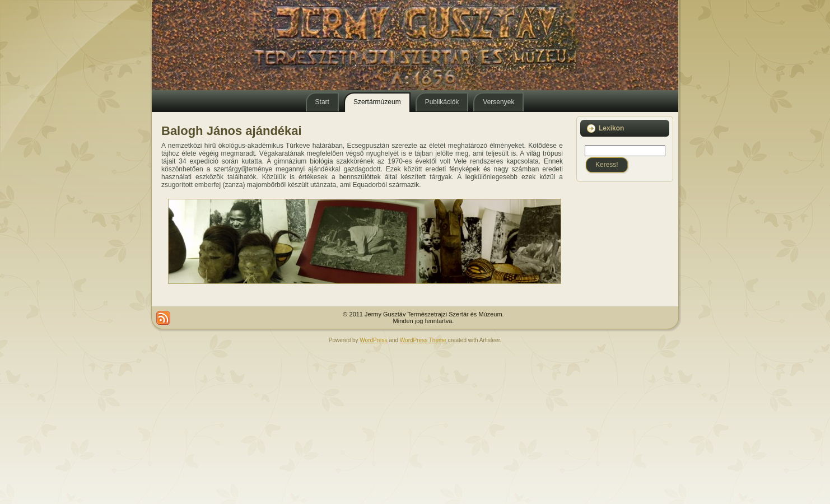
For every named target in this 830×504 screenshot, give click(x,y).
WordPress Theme (423, 340)
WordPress (373, 340)
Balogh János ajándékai (232, 131)
